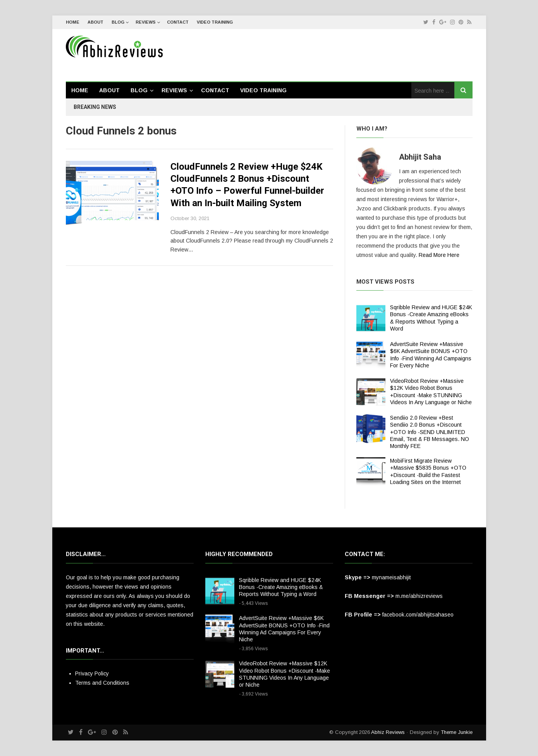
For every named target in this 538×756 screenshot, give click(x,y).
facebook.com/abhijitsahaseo (418, 615)
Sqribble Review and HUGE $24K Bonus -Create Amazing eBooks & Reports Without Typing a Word (281, 587)
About (95, 22)
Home (73, 22)
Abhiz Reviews (388, 732)
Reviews (146, 22)
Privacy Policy (92, 673)
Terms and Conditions (102, 683)
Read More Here (439, 255)
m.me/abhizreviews (419, 596)
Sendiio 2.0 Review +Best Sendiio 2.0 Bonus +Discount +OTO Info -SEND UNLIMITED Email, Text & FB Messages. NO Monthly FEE (430, 432)
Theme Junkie (457, 732)
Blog (118, 22)
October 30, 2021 (190, 218)
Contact (178, 22)
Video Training (215, 22)
